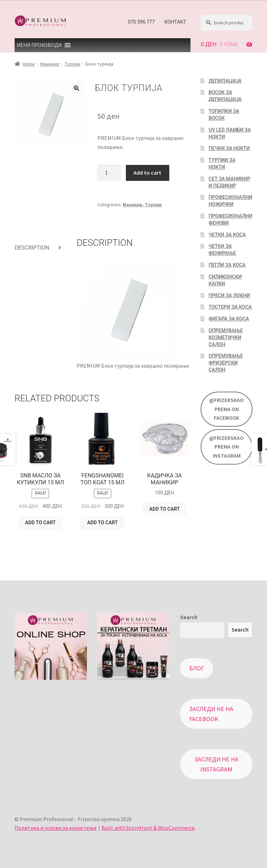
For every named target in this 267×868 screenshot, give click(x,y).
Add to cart (147, 173)
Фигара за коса (229, 319)
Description (32, 248)
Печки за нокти (229, 148)
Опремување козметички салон (226, 337)
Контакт (175, 22)
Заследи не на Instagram (216, 764)
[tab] (41, 248)
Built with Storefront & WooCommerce (148, 828)
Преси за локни (229, 295)
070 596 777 (141, 22)
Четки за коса (227, 235)
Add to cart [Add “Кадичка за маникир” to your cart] (164, 509)
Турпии (72, 64)
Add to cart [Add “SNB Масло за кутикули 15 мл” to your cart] (40, 523)
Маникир (50, 64)
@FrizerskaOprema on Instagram (226, 447)
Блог (197, 668)
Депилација (225, 81)
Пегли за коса (227, 265)
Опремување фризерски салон (226, 363)
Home (29, 64)
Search (189, 617)
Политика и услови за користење (56, 828)
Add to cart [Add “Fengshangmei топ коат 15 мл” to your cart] (103, 523)
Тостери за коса (230, 307)
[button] (39, 45)
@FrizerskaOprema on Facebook (226, 409)
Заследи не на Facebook (211, 714)
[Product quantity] (109, 173)
